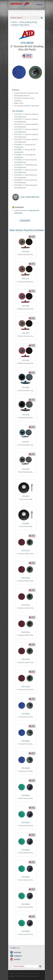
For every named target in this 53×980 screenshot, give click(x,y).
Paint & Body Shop (28, 22)
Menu (27, 13)
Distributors (18, 973)
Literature (25, 973)
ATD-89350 (18, 185)
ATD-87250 (18, 124)
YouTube (15, 959)
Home (14, 22)
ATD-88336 (18, 150)
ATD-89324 (18, 175)
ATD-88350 (18, 155)
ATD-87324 (18, 129)
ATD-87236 (18, 119)
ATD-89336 (18, 180)
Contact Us (37, 973)
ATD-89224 (18, 160)
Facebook (16, 952)
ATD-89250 (18, 170)
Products (12, 973)
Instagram (16, 956)
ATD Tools (26, 4)
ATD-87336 (18, 134)
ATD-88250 (18, 145)
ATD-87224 (18, 114)
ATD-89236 (18, 165)
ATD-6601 (26, 106)
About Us (31, 973)
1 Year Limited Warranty (29, 197)
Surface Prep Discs (20, 25)
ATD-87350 (18, 139)
